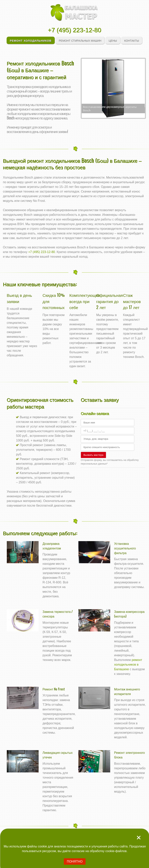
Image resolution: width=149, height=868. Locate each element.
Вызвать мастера (93, 455)
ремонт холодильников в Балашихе (128, 665)
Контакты (132, 40)
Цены (113, 40)
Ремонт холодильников (31, 40)
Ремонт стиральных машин (80, 40)
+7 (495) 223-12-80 (75, 30)
